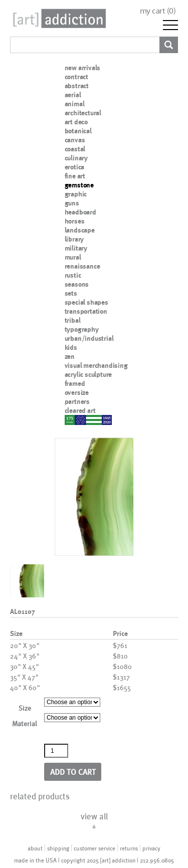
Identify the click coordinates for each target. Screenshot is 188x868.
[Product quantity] (56, 751)
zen (70, 356)
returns (129, 848)
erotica (75, 167)
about (35, 848)
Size (25, 708)
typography (82, 329)
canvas (75, 140)
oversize (77, 392)
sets (71, 293)
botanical (78, 131)
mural (73, 257)
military (76, 248)
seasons (77, 284)
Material (25, 723)
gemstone (79, 185)
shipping (58, 848)
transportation (86, 311)
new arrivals (83, 68)
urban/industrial (89, 338)
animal (75, 104)
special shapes (86, 302)
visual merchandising (96, 365)
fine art (75, 176)
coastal (75, 149)
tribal (73, 320)
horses (75, 221)
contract (76, 77)
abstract (77, 86)
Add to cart (73, 772)
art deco (76, 122)
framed (75, 383)
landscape (80, 230)
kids (71, 347)
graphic (76, 194)
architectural (83, 113)
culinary (76, 158)
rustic (73, 275)
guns (72, 203)
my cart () (158, 11)
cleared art (80, 410)
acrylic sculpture (88, 374)
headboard (80, 212)
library (74, 239)
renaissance (82, 266)
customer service (95, 848)
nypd (72, 419)
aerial (73, 95)
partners (77, 401)
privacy (151, 848)
